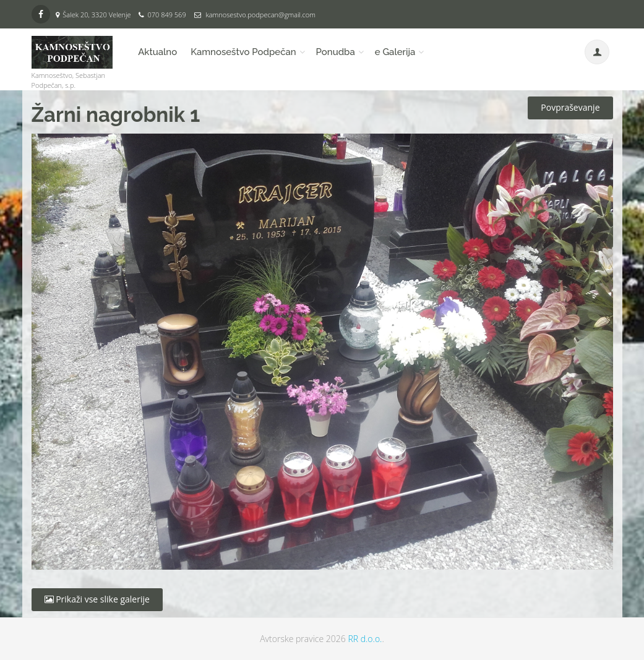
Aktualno (157, 52)
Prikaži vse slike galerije (97, 599)
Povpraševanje (570, 107)
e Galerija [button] (395, 52)
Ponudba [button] (336, 52)
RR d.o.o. (365, 639)
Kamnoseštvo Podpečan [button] (243, 52)
